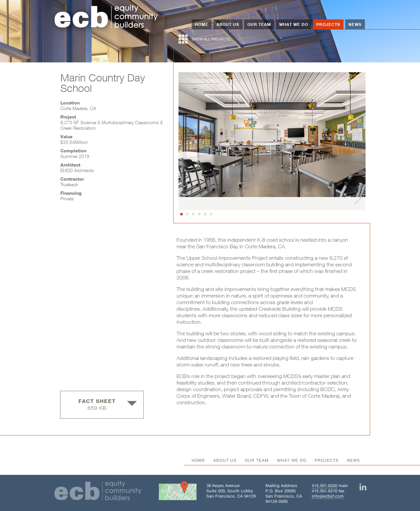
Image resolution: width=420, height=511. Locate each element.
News (355, 24)
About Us (228, 24)
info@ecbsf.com (328, 496)
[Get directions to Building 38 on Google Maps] (178, 492)
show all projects (204, 39)
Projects (328, 24)
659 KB (108, 404)
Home (202, 24)
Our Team (259, 24)
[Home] (106, 17)
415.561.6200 (325, 486)
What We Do (294, 24)
